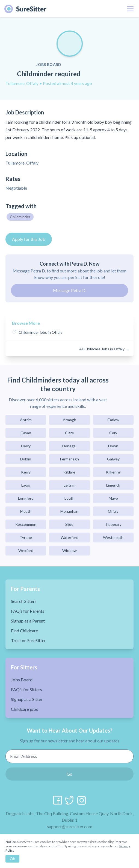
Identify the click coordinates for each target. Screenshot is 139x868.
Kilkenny (113, 472)
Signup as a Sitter (27, 699)
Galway (113, 459)
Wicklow (69, 550)
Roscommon (26, 524)
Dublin (26, 459)
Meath (26, 511)
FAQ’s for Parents (28, 611)
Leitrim (69, 485)
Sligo (69, 524)
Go (69, 774)
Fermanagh (69, 459)
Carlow (113, 420)
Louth (69, 498)
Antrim (26, 420)
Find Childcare (24, 631)
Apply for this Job (29, 239)
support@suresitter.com (70, 826)
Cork (113, 433)
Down (113, 446)
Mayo (113, 498)
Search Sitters (24, 601)
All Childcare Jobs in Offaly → (104, 349)
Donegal (69, 446)
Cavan (26, 433)
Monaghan (69, 511)
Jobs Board (22, 680)
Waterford (69, 537)
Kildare (69, 472)
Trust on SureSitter (28, 640)
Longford (26, 498)
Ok (12, 859)
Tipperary (113, 524)
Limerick (113, 485)
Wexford (26, 550)
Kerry (26, 472)
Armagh (69, 420)
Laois (26, 485)
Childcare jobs (24, 709)
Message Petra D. (70, 290)
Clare (69, 433)
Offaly (113, 511)
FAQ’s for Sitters (26, 689)
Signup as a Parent (28, 621)
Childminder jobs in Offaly (40, 332)
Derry (26, 446)
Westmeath (113, 537)
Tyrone (26, 537)
